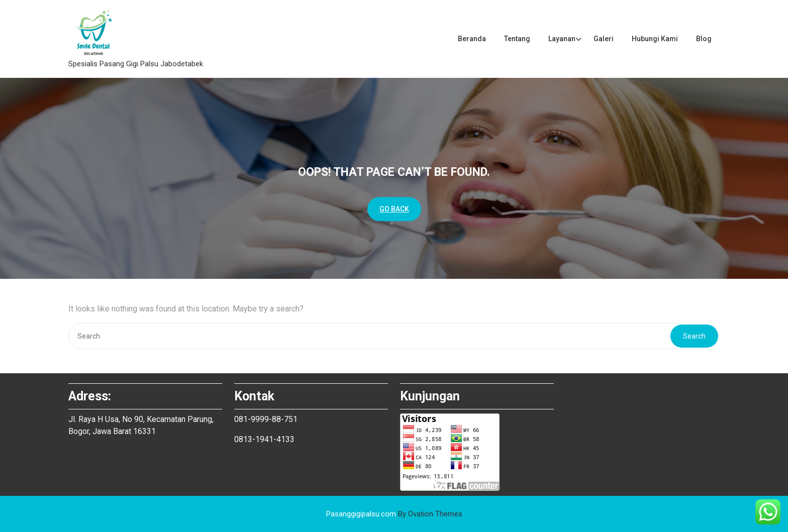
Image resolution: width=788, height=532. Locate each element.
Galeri (604, 39)
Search (694, 336)
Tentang (517, 39)
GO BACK (394, 209)
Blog (704, 39)
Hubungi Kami (655, 39)
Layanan (562, 39)
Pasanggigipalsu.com (394, 514)
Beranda (472, 39)
